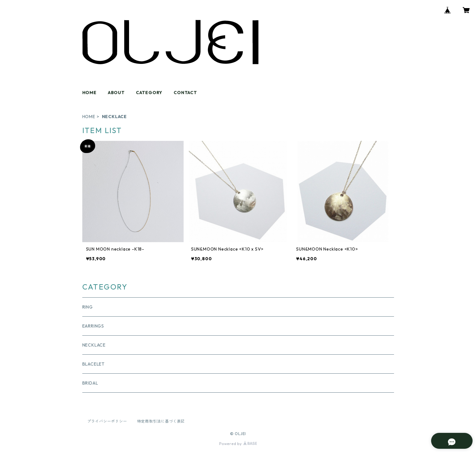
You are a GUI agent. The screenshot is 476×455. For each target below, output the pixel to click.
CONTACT (185, 93)
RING (88, 307)
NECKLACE (94, 345)
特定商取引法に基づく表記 (161, 421)
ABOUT (116, 93)
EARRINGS (93, 326)
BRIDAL (90, 383)
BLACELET (94, 364)
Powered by (238, 444)
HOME (89, 93)
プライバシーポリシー (107, 421)
